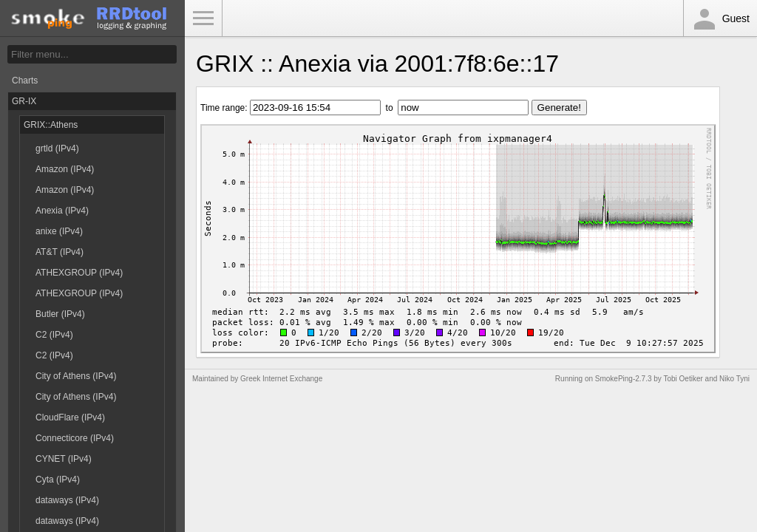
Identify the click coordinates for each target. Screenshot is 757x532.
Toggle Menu (203, 18)
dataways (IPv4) (67, 500)
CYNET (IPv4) (64, 459)
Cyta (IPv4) (58, 480)
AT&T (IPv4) (60, 252)
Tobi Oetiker (683, 379)
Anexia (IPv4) (62, 211)
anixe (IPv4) (59, 231)
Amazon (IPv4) (65, 169)
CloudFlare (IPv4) (70, 417)
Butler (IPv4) (60, 314)
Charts (25, 81)
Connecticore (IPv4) (75, 438)
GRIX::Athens (51, 125)
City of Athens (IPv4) (76, 376)
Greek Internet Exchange (281, 379)
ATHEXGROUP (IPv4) (79, 273)
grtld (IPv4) (57, 149)
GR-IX (24, 101)
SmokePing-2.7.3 (624, 379)
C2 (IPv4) (54, 335)
